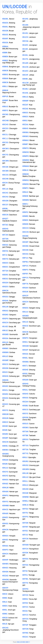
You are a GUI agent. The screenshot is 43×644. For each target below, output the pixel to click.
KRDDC (5, 267)
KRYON (25, 629)
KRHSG (5, 524)
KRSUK (25, 292)
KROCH (25, 228)
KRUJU (25, 477)
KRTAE (5, 225)
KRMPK (26, 156)
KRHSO (5, 568)
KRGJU (5, 468)
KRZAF (25, 105)
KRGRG (5, 394)
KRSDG (25, 308)
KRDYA (5, 251)
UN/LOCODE (15, 7)
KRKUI (25, 121)
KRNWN (26, 200)
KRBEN (5, 57)
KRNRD (25, 216)
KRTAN (25, 432)
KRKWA (26, 132)
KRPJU (25, 258)
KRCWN (6, 161)
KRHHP (5, 560)
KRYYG (25, 583)
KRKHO (25, 128)
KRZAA (25, 125)
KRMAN (26, 166)
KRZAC (25, 637)
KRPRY (25, 274)
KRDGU (25, 439)
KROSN (25, 250)
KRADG (5, 23)
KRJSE (25, 49)
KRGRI (5, 430)
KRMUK (26, 174)
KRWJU (25, 505)
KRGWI (5, 426)
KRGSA (5, 338)
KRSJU (25, 312)
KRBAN (5, 79)
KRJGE (5, 327)
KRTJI (5, 255)
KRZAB (25, 493)
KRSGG (25, 398)
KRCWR (5, 171)
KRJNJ (25, 55)
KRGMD (6, 334)
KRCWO (6, 149)
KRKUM (5, 414)
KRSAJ (25, 390)
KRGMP (6, 360)
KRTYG (25, 453)
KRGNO (5, 315)
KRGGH (5, 283)
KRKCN (5, 291)
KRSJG (25, 322)
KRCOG (5, 175)
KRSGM (26, 346)
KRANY (5, 39)
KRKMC (5, 348)
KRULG (25, 485)
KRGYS (5, 472)
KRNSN (25, 224)
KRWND (26, 497)
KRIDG (5, 606)
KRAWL (5, 19)
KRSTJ (25, 366)
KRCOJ (5, 135)
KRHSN (5, 572)
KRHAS (5, 546)
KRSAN (25, 380)
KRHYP (5, 588)
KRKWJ (5, 446)
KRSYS (25, 414)
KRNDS (25, 220)
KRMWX (26, 160)
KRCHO (5, 125)
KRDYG (5, 259)
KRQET (5, 219)
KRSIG (25, 374)
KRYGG (25, 565)
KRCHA (25, 41)
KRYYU (25, 513)
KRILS (5, 602)
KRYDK (25, 553)
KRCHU (5, 197)
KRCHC (5, 193)
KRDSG (5, 245)
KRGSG (5, 398)
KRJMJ (25, 89)
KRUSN (25, 489)
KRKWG (26, 136)
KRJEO (25, 45)
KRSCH (25, 302)
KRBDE (5, 61)
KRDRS (5, 275)
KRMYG (26, 148)
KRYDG (25, 559)
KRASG (5, 35)
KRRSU (25, 599)
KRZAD (5, 576)
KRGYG (5, 410)
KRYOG (25, 619)
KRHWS (5, 564)
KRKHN (5, 380)
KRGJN (5, 307)
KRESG (5, 279)
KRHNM (6, 506)
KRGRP (5, 438)
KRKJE (5, 330)
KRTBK (25, 435)
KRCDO (5, 128)
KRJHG (25, 19)
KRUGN (5, 201)
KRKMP (26, 101)
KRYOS (25, 595)
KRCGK (5, 167)
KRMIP (25, 144)
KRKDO (25, 117)
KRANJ (5, 27)
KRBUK (5, 90)
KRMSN (26, 184)
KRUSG (25, 465)
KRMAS (26, 140)
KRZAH (25, 402)
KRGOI (5, 372)
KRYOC (25, 607)
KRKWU (5, 450)
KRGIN (5, 464)
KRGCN (5, 442)
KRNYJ (25, 204)
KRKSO (25, 113)
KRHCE (5, 510)
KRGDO (5, 287)
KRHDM (6, 580)
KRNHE (25, 196)
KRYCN (25, 539)
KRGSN (5, 368)
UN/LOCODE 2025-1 (23, 642)
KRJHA (25, 93)
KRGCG (5, 364)
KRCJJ (5, 139)
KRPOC (25, 266)
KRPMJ (25, 262)
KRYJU (25, 535)
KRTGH (5, 271)
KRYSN (25, 523)
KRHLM (5, 488)
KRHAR (5, 513)
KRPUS (5, 96)
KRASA (5, 43)
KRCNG (5, 114)
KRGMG (6, 454)
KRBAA (5, 47)
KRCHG (5, 628)
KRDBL (5, 209)
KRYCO (25, 615)
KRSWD (26, 316)
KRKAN (5, 460)
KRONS (25, 246)
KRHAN (5, 492)
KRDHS (5, 229)
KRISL (5, 610)
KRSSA (25, 354)
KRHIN (25, 79)
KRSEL (25, 358)
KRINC (5, 614)
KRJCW (25, 83)
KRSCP (25, 296)
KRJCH (25, 37)
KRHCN (5, 530)
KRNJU (25, 192)
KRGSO (5, 404)
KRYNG (25, 633)
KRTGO (25, 446)
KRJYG (25, 59)
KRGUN (5, 418)
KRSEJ (25, 342)
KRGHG (5, 376)
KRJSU (25, 33)
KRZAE (25, 109)
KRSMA (26, 362)
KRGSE (5, 386)
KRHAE (5, 484)
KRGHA (5, 301)
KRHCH (5, 554)
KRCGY (5, 205)
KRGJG (5, 342)
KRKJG (25, 97)
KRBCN (5, 82)
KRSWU (26, 428)
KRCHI (5, 183)
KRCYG (5, 155)
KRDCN (5, 215)
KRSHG (25, 384)
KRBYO (5, 110)
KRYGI (25, 571)
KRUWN (26, 469)
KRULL (25, 481)
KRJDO (25, 71)
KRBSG (5, 75)
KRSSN (25, 418)
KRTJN (5, 235)
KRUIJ (25, 457)
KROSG (25, 254)
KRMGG (26, 180)
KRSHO (25, 394)
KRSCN (25, 332)
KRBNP (5, 100)
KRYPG (25, 517)
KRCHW (6, 121)
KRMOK (26, 152)
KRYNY (25, 527)
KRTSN (5, 239)
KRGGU (5, 297)
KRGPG (5, 319)
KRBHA (5, 67)
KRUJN (25, 473)
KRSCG (25, 410)
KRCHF (25, 75)
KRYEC (25, 531)
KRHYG (5, 502)
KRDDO (5, 263)
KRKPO (25, 270)
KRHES (5, 517)
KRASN (5, 31)
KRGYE (5, 476)
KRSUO (25, 424)
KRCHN (5, 179)
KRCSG (5, 142)
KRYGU (25, 509)
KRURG (25, 461)
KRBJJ (5, 86)
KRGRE (5, 434)
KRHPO (5, 550)
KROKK (25, 236)
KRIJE (5, 624)
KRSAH (25, 288)
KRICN (5, 618)
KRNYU (25, 212)
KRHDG (5, 480)
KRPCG (25, 278)
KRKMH (5, 352)
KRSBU (25, 406)
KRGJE (5, 356)
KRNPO (25, 188)
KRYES (25, 603)
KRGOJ (5, 390)
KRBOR (5, 71)
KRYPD (25, 589)
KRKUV (5, 422)
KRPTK (25, 284)
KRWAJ (25, 501)
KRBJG (5, 107)
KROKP (25, 242)
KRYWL (25, 579)
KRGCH (5, 323)
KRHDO (5, 536)
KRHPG (5, 496)
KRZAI (25, 611)
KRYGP (25, 625)
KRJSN (25, 25)
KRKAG (5, 311)
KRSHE (25, 370)
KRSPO (25, 338)
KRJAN (25, 63)
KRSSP (25, 350)
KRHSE (5, 540)
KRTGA (25, 450)
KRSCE (25, 326)
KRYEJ (25, 575)
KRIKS (5, 598)
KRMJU (25, 170)
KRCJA (5, 189)
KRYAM (25, 545)
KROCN (25, 232)
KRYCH (25, 549)
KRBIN (5, 53)
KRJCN (25, 67)
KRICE (5, 594)
